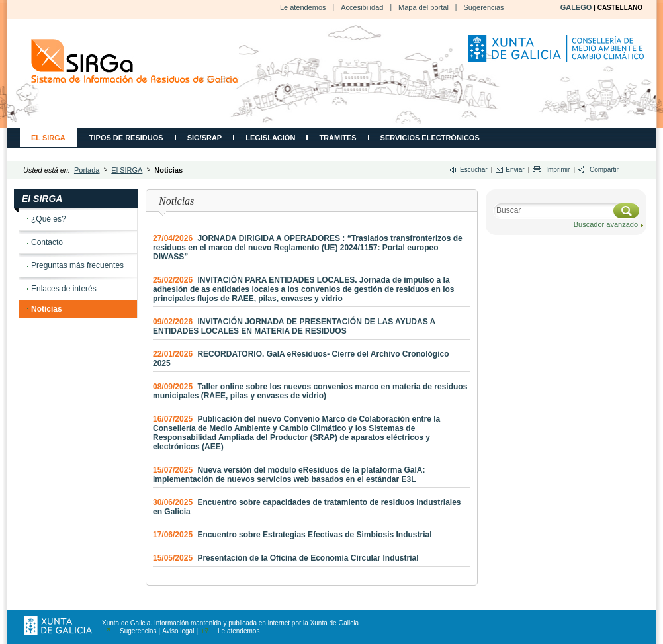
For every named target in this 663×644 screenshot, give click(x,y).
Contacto (47, 242)
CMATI (135, 61)
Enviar (515, 170)
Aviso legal (178, 631)
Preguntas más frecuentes (77, 265)
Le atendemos (303, 7)
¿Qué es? (49, 219)
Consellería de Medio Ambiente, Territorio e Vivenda (558, 54)
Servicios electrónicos (430, 138)
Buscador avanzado (606, 224)
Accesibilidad (362, 7)
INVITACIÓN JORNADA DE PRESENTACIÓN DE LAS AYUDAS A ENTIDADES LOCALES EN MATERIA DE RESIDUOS (294, 326)
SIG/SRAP (205, 138)
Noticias (47, 309)
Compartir (604, 170)
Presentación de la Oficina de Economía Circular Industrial (286, 558)
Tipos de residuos (126, 138)
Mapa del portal (423, 7)
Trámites (337, 138)
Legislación (270, 138)
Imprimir (558, 170)
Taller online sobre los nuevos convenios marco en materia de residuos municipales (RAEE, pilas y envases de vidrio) (310, 391)
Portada (87, 170)
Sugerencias (483, 7)
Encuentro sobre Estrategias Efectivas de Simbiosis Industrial (292, 535)
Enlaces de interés (64, 289)
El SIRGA (48, 138)
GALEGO (576, 7)
